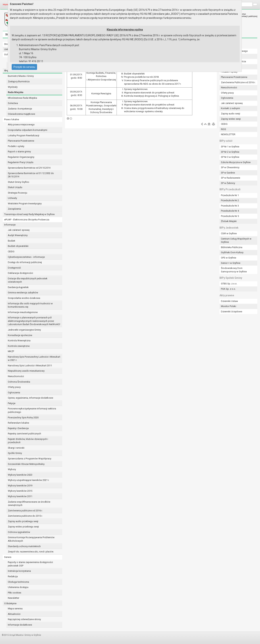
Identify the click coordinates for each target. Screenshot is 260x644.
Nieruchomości (16, 376)
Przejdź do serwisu (24, 67)
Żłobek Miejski (229, 221)
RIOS (224, 129)
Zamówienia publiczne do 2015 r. (25, 516)
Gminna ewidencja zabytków (23, 293)
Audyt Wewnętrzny (18, 235)
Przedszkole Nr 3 (230, 206)
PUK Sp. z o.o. (228, 289)
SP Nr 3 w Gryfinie (230, 157)
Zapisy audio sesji (231, 114)
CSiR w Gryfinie (229, 233)
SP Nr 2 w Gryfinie (230, 152)
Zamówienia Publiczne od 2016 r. (238, 82)
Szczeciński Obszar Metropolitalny (26, 464)
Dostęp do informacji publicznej (25, 262)
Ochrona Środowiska (19, 382)
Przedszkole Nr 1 (230, 195)
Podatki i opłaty (16, 146)
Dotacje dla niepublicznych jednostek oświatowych (28, 280)
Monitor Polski (229, 306)
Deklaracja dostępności (20, 273)
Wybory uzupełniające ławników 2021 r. (29, 480)
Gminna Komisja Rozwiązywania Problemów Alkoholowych (31, 539)
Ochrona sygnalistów (19, 532)
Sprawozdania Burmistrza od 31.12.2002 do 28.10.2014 (31, 175)
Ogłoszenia (14, 393)
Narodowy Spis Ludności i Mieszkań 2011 (30, 366)
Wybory (12, 469)
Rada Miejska (16, 92)
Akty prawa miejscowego (21, 125)
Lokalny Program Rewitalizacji (24, 135)
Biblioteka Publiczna (232, 247)
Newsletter (14, 598)
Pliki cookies (15, 593)
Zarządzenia (14, 209)
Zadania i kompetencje (20, 109)
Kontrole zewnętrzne (19, 346)
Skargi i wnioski (16, 448)
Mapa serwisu (15, 609)
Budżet (11, 241)
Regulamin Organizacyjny (21, 157)
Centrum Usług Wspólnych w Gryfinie (236, 240)
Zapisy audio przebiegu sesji (23, 521)
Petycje (12, 403)
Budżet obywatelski (18, 246)
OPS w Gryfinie (229, 258)
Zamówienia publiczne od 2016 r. (25, 511)
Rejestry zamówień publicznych (24, 434)
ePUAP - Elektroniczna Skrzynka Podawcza (27, 220)
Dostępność (14, 268)
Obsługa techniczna (18, 582)
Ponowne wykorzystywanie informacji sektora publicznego (32, 410)
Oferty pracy (14, 387)
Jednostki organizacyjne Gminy (24, 330)
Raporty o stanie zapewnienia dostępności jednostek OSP (30, 564)
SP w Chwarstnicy (230, 167)
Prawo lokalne (12, 119)
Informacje (10, 225)
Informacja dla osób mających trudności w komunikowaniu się (30, 305)
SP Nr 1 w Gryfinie (230, 147)
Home (6, 4)
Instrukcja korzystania (19, 571)
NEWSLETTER (228, 134)
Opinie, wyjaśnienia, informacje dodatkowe (30, 398)
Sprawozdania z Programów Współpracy (30, 459)
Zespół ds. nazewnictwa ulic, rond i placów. (31, 552)
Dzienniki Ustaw (229, 301)
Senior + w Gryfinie (231, 263)
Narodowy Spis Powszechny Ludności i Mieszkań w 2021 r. (34, 358)
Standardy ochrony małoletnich (24, 546)
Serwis (8, 557)
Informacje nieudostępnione (23, 312)
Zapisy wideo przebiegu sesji (23, 527)
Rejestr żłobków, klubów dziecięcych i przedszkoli (28, 441)
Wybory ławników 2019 (20, 486)
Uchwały (12, 198)
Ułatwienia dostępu (18, 587)
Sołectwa (13, 103)
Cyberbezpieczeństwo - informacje (26, 257)
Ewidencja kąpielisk (18, 287)
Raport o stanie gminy (19, 152)
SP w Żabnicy (228, 183)
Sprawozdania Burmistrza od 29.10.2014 (29, 168)
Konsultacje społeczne (20, 335)
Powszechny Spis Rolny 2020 (23, 418)
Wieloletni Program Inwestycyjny (25, 204)
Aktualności (14, 614)
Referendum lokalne (18, 423)
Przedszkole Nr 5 (230, 216)
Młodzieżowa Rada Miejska (22, 98)
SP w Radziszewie (231, 178)
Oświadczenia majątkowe (21, 114)
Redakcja (13, 576)
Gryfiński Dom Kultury (232, 252)
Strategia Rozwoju (18, 193)
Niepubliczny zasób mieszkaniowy (26, 371)
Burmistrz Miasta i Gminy (21, 76)
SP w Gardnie (228, 173)
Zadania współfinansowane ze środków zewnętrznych (29, 504)
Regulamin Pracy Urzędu (21, 162)
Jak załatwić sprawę (19, 230)
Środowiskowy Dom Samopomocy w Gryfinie (234, 270)
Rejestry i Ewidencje (18, 428)
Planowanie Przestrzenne (21, 141)
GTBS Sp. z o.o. (229, 284)
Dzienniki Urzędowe (232, 312)
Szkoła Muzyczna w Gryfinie (236, 162)
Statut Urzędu (15, 187)
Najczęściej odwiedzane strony (24, 619)
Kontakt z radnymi (230, 108)
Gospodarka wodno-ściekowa (24, 298)
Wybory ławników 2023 (20, 475)
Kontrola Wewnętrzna (19, 341)
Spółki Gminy (15, 453)
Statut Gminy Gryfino (19, 182)
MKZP (11, 351)
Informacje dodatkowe (20, 625)
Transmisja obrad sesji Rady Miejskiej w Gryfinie (29, 214)
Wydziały (13, 87)
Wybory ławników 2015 (20, 491)
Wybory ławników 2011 (20, 496)
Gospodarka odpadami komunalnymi (28, 130)
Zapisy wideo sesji (231, 119)
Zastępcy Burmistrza (19, 81)
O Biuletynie (10, 603)
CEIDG (11, 251)
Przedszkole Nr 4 (230, 211)
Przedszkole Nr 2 (230, 200)
